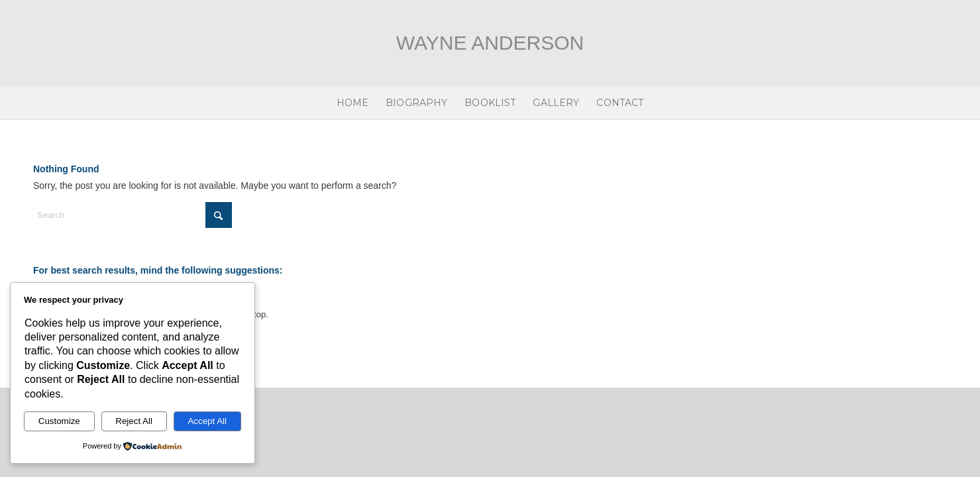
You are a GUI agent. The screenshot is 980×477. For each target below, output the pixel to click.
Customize (59, 421)
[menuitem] (353, 103)
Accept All (207, 421)
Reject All (134, 421)
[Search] (133, 215)
